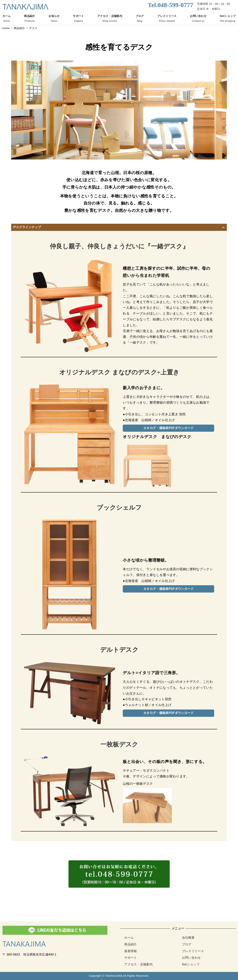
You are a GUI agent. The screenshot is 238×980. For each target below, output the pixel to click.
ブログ (187, 944)
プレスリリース (193, 951)
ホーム (129, 938)
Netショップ (191, 964)
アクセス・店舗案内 (138, 964)
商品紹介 (131, 944)
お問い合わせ (191, 958)
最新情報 (131, 951)
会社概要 (188, 938)
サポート (131, 958)
